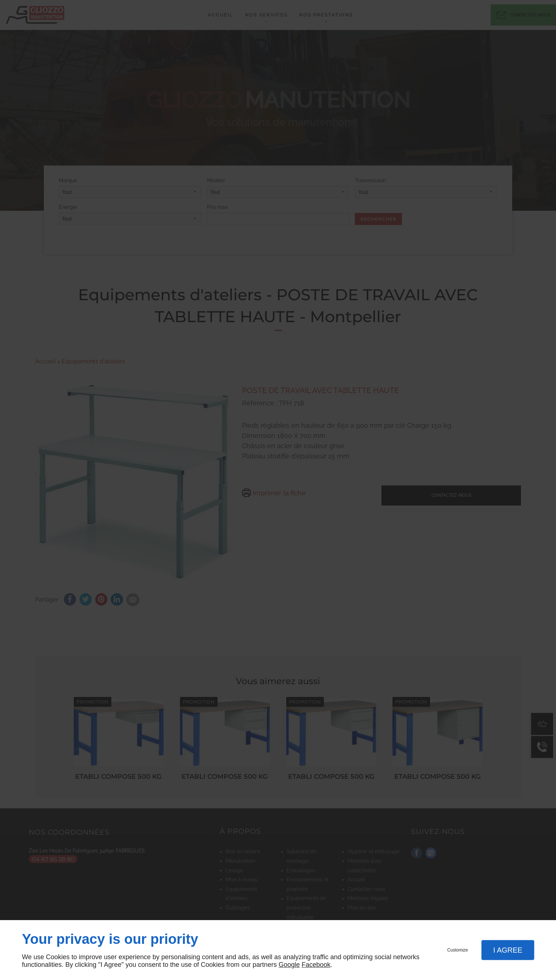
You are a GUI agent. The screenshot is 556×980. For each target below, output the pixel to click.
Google (289, 965)
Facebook (316, 965)
